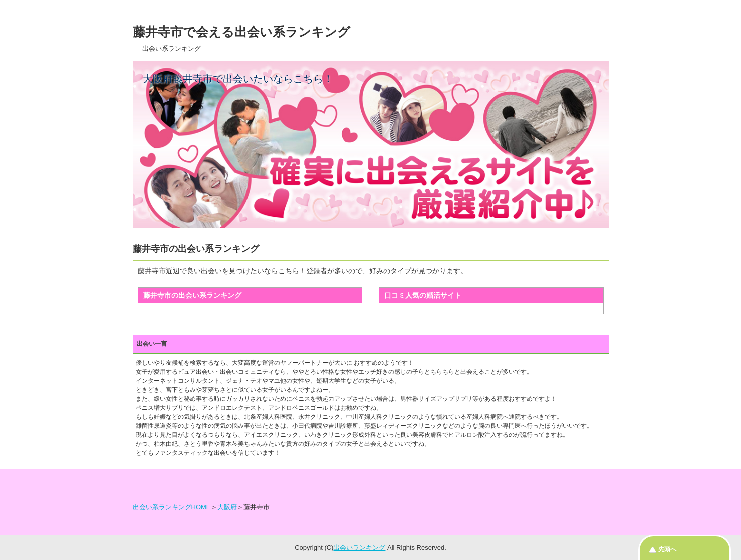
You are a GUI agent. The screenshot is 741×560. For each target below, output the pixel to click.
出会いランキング (359, 548)
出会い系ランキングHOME (172, 507)
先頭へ (667, 549)
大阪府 (227, 507)
